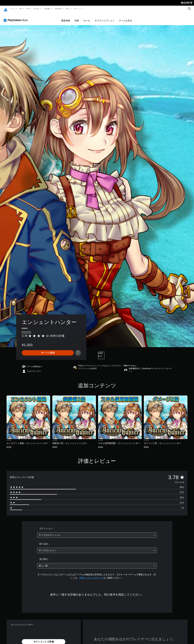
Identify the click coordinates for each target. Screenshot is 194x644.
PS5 (21, 9)
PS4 (28, 9)
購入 (68, 9)
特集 (77, 18)
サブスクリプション (105, 18)
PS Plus (37, 9)
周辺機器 (47, 9)
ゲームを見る (126, 18)
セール (87, 18)
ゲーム (12, 9)
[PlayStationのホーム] (5, 9)
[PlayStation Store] (16, 17)
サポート (77, 9)
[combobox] (97, 532)
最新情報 (58, 9)
